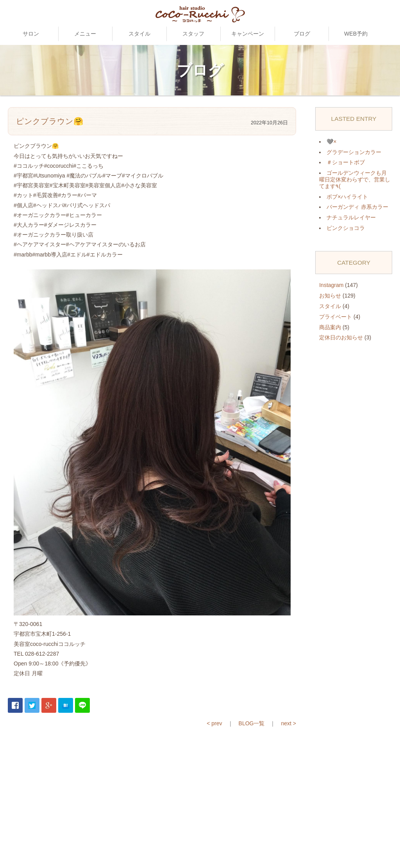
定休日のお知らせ (341, 337)
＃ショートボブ (346, 162)
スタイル (139, 34)
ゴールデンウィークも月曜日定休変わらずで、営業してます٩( (355, 179)
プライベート (336, 317)
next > (288, 723)
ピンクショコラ (346, 228)
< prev (214, 723)
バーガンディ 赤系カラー (357, 207)
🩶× (331, 142)
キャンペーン (248, 34)
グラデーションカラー (354, 152)
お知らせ (330, 296)
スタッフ (193, 34)
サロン (31, 34)
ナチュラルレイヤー (351, 217)
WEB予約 (356, 34)
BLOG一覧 (252, 723)
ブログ (302, 34)
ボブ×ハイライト (347, 197)
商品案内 (330, 327)
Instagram (331, 285)
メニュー (85, 34)
